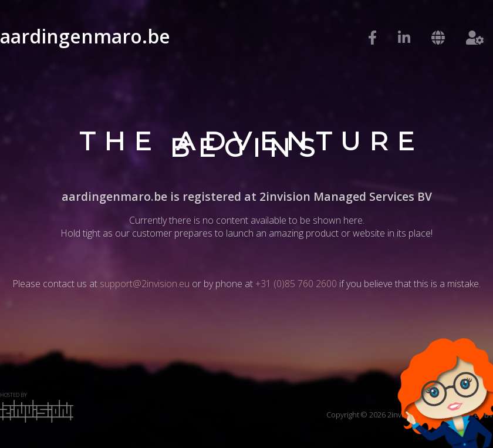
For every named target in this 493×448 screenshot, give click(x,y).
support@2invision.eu (145, 284)
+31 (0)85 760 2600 (296, 284)
